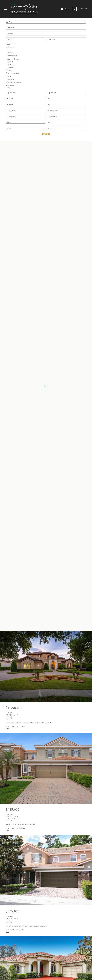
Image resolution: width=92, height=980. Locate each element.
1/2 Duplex (11, 62)
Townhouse (11, 85)
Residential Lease (13, 56)
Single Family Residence (14, 82)
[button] (6, 9)
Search (46, 134)
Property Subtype (12, 59)
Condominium (12, 68)
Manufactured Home (13, 74)
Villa (9, 88)
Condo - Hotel (11, 65)
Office (9, 77)
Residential (11, 53)
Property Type (11, 44)
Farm (9, 71)
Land (9, 50)
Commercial (11, 47)
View (7, 728)
